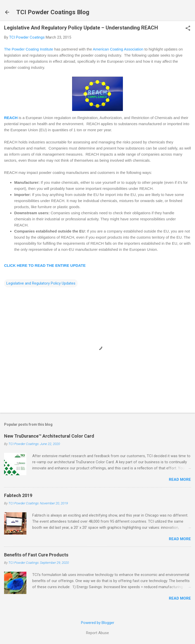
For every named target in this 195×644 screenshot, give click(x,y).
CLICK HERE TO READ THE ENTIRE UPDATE (45, 265)
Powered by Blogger (98, 623)
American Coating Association (118, 49)
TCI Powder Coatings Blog (53, 12)
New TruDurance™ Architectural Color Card (49, 436)
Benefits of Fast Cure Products (36, 555)
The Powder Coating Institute (29, 49)
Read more (180, 480)
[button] (188, 29)
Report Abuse (97, 633)
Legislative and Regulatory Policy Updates (41, 283)
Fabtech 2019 (18, 495)
